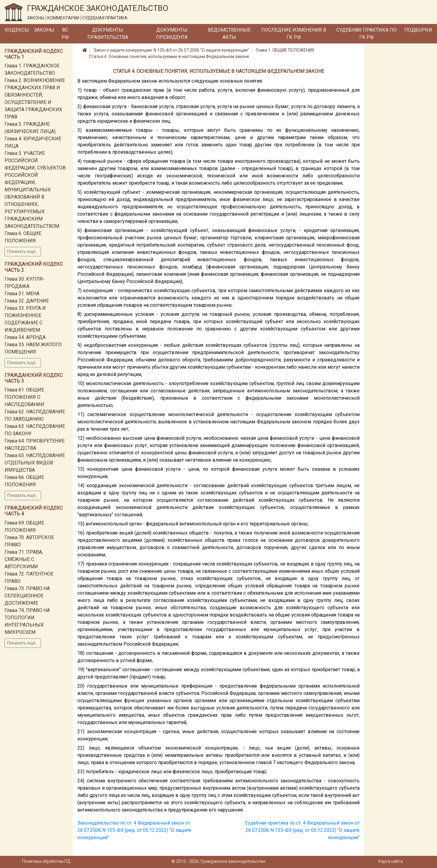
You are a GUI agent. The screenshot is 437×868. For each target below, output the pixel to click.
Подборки (418, 30)
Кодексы (17, 30)
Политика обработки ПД (46, 861)
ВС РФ (65, 34)
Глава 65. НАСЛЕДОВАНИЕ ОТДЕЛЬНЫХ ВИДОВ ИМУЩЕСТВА (35, 463)
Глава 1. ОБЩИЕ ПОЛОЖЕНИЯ (285, 50)
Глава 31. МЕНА (22, 294)
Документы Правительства (108, 34)
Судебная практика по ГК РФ (366, 34)
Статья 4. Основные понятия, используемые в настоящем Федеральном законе (169, 56)
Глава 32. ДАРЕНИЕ (27, 301)
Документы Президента (172, 34)
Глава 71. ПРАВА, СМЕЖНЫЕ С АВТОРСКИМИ (24, 559)
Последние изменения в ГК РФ (294, 34)
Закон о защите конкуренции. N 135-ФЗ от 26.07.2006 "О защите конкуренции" (171, 50)
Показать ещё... (23, 251)
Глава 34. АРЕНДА (25, 337)
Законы (44, 30)
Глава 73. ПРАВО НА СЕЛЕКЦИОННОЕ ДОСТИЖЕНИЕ (27, 596)
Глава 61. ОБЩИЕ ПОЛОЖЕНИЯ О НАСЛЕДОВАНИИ (24, 397)
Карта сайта (391, 861)
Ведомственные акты (229, 34)
